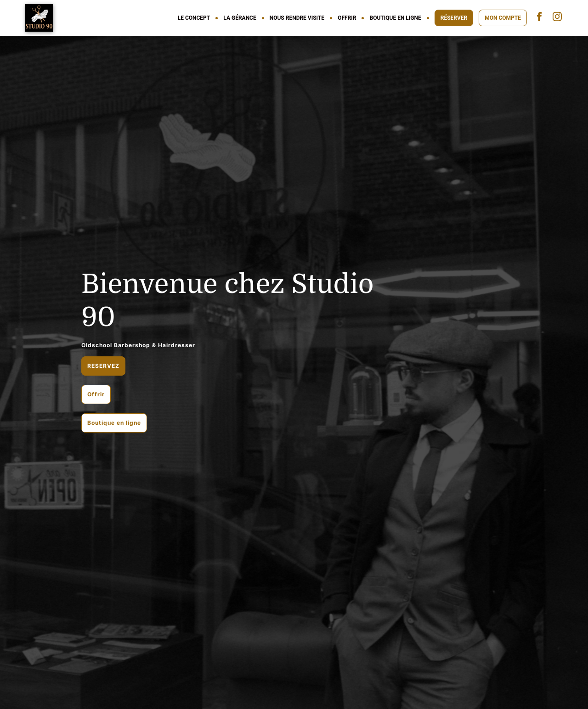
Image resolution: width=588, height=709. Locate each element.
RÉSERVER (454, 18)
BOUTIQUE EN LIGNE (395, 18)
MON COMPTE (503, 18)
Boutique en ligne (114, 423)
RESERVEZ (103, 366)
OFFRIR (347, 18)
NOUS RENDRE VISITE (297, 18)
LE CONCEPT (194, 18)
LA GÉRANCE (240, 18)
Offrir (96, 394)
